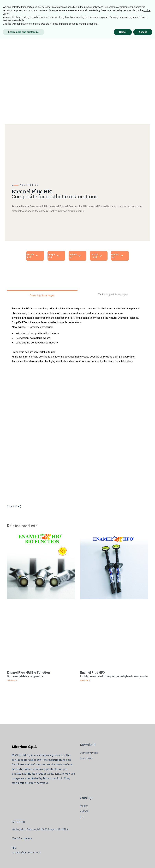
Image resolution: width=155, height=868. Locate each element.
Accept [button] (143, 861)
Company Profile (89, 753)
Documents (86, 758)
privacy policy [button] (91, 837)
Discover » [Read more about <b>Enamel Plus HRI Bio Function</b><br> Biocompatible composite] (12, 680)
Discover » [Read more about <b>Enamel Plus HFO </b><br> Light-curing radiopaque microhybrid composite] (85, 680)
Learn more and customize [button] (23, 861)
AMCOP (84, 811)
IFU (82, 817)
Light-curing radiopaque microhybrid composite (114, 674)
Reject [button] (123, 861)
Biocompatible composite (28, 674)
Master (84, 806)
